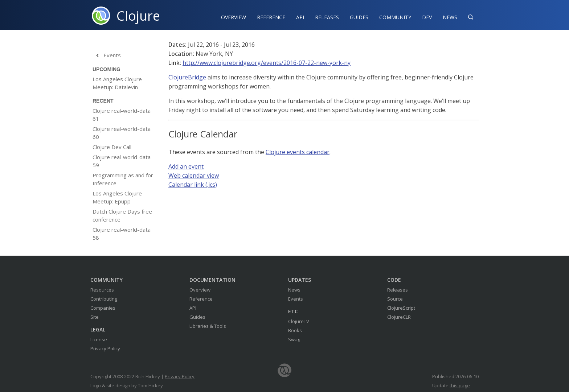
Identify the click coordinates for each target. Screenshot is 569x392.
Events (107, 55)
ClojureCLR (399, 317)
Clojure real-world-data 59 (122, 161)
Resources (102, 290)
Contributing (104, 299)
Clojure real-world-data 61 (122, 115)
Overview (234, 17)
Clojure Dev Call (112, 147)
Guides (359, 17)
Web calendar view (194, 176)
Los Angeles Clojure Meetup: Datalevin (117, 83)
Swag (294, 339)
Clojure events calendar (298, 152)
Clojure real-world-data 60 (122, 133)
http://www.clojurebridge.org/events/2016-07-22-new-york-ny (267, 63)
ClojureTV (299, 321)
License (99, 339)
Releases (327, 17)
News (450, 17)
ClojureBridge (187, 77)
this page (460, 385)
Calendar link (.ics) (193, 185)
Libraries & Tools (208, 326)
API (300, 17)
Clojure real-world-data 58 (122, 234)
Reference (201, 299)
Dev (427, 17)
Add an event (186, 166)
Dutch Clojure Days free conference (122, 215)
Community (395, 17)
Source (395, 299)
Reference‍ (271, 17)
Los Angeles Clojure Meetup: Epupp (117, 197)
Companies (103, 308)
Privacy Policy (105, 348)
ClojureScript (401, 308)
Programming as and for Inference (123, 179)
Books (295, 330)
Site (95, 317)
